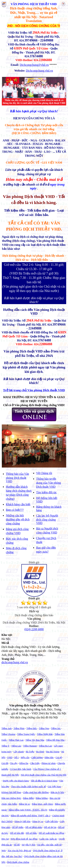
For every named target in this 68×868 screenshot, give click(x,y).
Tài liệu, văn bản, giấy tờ (49, 845)
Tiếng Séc (56, 728)
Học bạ (5, 839)
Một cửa (25, 757)
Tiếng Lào (16, 746)
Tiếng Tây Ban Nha (35, 740)
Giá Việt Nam (54, 786)
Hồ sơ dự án (50, 827)
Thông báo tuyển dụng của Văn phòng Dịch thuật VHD (49, 483)
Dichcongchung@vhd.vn (34, 65)
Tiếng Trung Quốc (26, 734)
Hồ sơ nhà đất (17, 833)
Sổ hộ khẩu (18, 827)
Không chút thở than (11, 792)
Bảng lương (42, 798)
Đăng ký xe (38, 821)
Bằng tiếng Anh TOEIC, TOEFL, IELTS (28, 810)
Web (4, 850)
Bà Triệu (30, 752)
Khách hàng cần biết (18, 504)
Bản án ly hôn (57, 792)
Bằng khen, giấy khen (42, 804)
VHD (10, 757)
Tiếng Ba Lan (45, 746)
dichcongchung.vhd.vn (15, 662)
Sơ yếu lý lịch (28, 845)
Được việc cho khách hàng (16, 781)
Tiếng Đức (32, 728)
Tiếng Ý (5, 746)
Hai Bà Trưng (53, 752)
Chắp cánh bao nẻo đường (36, 792)
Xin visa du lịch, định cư (19, 850)
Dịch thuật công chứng (18, 862)
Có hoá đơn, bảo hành (20, 769)
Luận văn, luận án (48, 839)
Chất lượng (37, 757)
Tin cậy (14, 763)
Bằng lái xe (24, 804)
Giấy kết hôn (51, 821)
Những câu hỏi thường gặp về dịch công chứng (18, 519)
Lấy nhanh (19, 752)
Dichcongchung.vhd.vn (39, 71)
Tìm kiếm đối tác (46, 492)
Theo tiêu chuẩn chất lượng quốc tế (28, 786)
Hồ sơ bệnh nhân (34, 827)
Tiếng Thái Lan (16, 740)
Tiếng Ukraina (8, 734)
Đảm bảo (49, 757)
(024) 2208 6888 (34, 629)
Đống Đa (24, 763)
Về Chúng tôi (44, 473)
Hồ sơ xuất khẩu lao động (51, 833)
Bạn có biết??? (15, 510)
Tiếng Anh (7, 728)
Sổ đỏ (17, 845)
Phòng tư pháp (49, 763)
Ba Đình (40, 752)
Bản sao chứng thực (11, 798)
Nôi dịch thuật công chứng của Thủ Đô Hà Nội (44, 775)
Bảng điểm (28, 798)
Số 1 (17, 757)
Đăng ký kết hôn (22, 821)
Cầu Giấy (35, 763)
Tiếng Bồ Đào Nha (55, 740)
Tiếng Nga (44, 728)
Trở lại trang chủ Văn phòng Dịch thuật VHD (34, 390)
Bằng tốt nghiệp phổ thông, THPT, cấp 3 (30, 816)
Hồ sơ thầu (31, 833)
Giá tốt (5, 763)
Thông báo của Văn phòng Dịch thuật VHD (17, 478)
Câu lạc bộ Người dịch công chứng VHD (47, 519)
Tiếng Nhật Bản (45, 734)
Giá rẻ (58, 757)
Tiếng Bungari (30, 746)
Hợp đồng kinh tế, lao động (24, 839)
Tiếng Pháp (19, 728)
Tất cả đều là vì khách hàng (44, 781)
